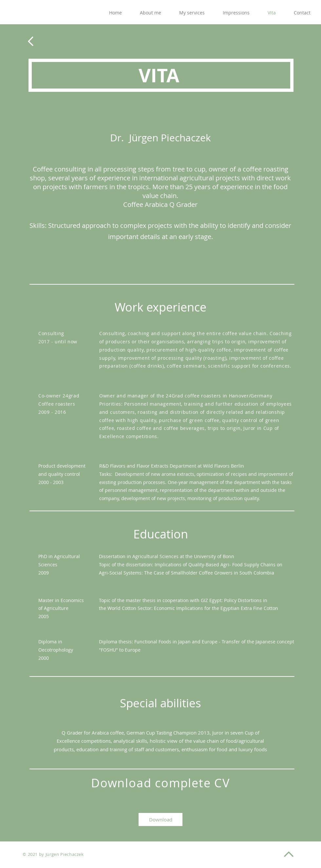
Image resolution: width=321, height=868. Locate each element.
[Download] (160, 819)
